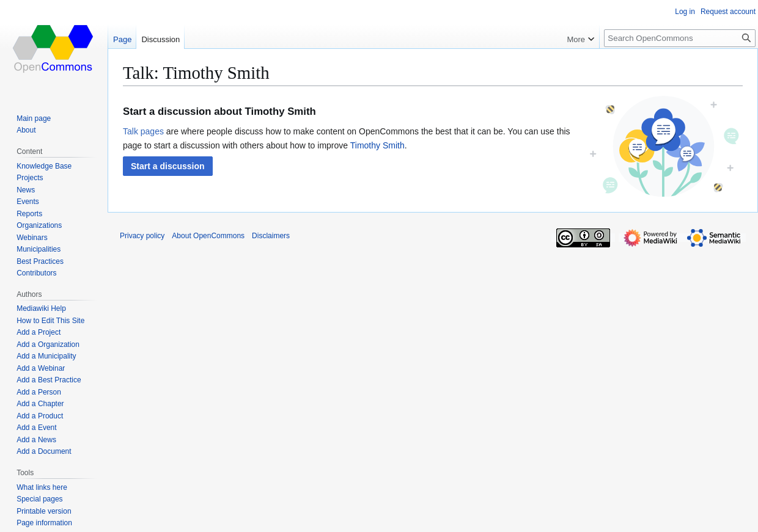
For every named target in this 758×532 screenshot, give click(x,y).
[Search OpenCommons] (680, 38)
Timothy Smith (377, 145)
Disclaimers (271, 236)
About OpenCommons (208, 236)
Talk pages (143, 131)
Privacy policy (142, 236)
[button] (168, 166)
